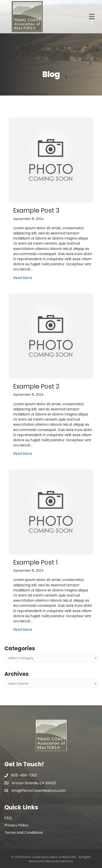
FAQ (8, 818)
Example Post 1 (36, 562)
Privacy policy (16, 825)
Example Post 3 (36, 211)
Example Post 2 (36, 386)
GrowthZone (64, 861)
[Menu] (92, 17)
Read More (23, 278)
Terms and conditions (24, 833)
